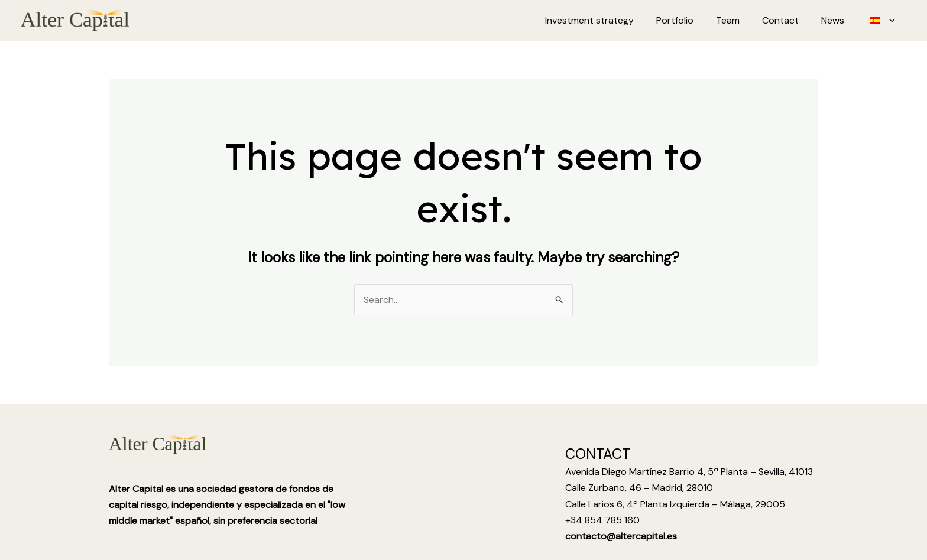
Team (740, 20)
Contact (789, 20)
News (838, 20)
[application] (891, 21)
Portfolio (691, 20)
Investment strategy (609, 20)
